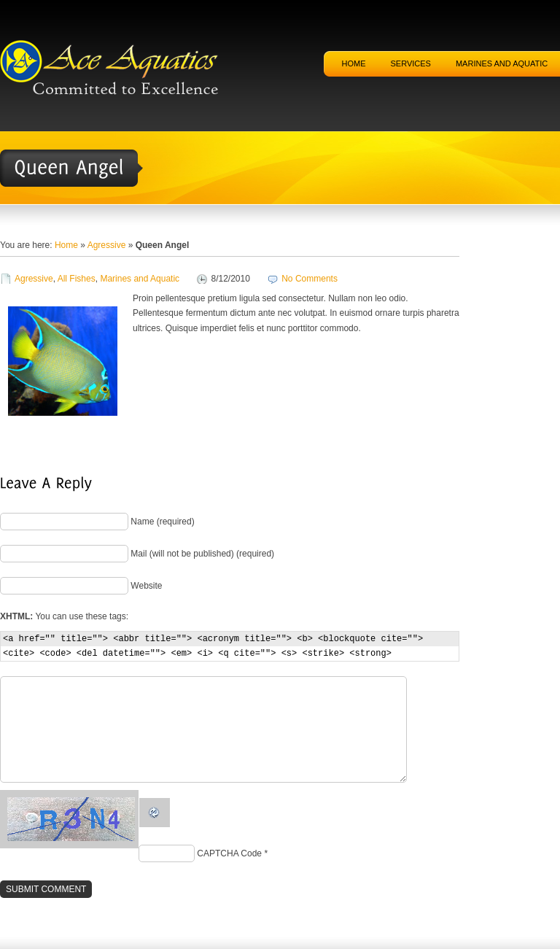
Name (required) (162, 522)
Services (411, 63)
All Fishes (77, 279)
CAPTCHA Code (229, 853)
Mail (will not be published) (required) (202, 554)
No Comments (310, 279)
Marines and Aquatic (140, 279)
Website (146, 586)
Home (354, 63)
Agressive (107, 245)
